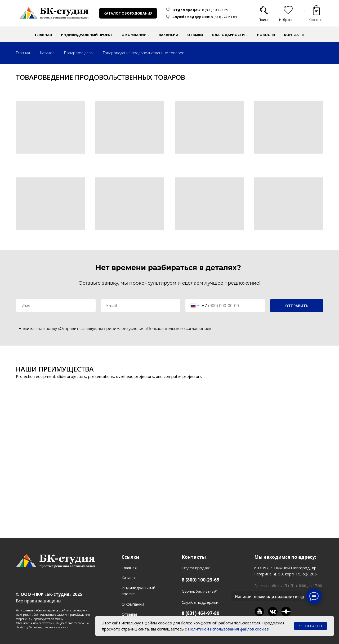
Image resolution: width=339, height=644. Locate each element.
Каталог (47, 53)
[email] (141, 306)
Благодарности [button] (228, 35)
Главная (43, 35)
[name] (56, 306)
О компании (133, 604)
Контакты (294, 35)
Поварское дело (78, 53)
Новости (266, 35)
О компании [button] (134, 35)
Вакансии (168, 35)
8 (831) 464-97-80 (200, 613)
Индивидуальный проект (87, 35)
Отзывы (195, 35)
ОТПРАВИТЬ (297, 306)
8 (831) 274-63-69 (224, 17)
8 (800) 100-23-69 (215, 10)
